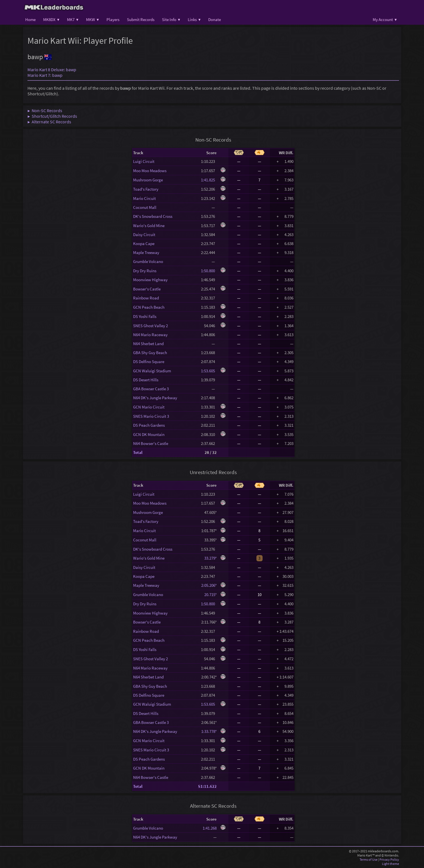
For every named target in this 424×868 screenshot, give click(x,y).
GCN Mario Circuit (149, 407)
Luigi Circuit (144, 161)
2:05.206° (209, 585)
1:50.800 (209, 271)
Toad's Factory (146, 189)
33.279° (209, 558)
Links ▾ (194, 19)
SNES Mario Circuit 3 (151, 416)
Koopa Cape (144, 243)
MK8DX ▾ (51, 19)
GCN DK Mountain (149, 434)
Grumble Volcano (148, 261)
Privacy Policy (389, 859)
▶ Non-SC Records (45, 110)
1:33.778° (209, 731)
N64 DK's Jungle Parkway (155, 398)
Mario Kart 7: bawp (45, 75)
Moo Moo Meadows (150, 171)
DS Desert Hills (146, 380)
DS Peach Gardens (149, 425)
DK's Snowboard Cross (153, 216)
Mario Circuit (144, 198)
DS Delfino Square (149, 362)
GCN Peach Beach (149, 307)
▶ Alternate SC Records (49, 122)
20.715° (209, 595)
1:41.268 (210, 828)
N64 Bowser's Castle (151, 443)
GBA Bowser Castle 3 (151, 389)
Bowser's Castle (147, 289)
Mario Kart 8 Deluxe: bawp (52, 70)
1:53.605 (209, 371)
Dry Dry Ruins (145, 271)
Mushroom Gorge (148, 180)
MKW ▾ (92, 19)
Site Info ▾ (171, 19)
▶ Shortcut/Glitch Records (52, 116)
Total (138, 452)
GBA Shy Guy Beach (150, 353)
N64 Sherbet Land (148, 344)
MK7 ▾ (73, 19)
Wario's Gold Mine (149, 226)
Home (30, 19)
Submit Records (141, 19)
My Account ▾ (385, 19)
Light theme (391, 864)
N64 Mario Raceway (150, 335)
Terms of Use (369, 859)
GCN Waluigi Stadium (152, 371)
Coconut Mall (145, 207)
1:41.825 (209, 180)
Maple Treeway (146, 252)
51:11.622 (207, 786)
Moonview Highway (150, 280)
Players (113, 19)
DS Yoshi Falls (145, 316)
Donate (215, 19)
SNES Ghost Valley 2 (150, 326)
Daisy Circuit (144, 235)
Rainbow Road (146, 298)
